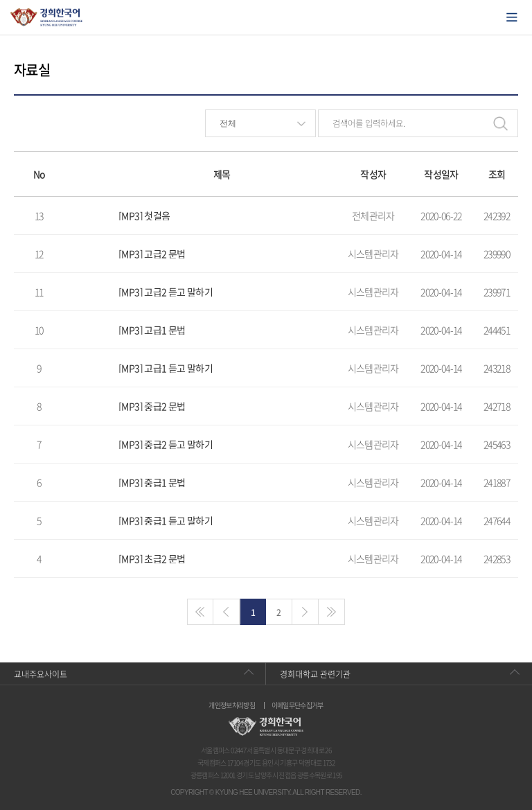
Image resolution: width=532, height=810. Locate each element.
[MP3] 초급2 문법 (152, 558)
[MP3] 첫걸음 (144, 215)
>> (332, 612)
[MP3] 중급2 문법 (152, 406)
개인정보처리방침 (232, 705)
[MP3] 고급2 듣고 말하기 (166, 292)
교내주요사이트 (41, 674)
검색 (500, 123)
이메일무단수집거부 (298, 705)
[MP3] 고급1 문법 (152, 330)
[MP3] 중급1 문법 (152, 482)
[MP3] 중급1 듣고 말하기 (166, 520)
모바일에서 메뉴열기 (512, 17)
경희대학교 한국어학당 (47, 17)
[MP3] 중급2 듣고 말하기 (166, 444)
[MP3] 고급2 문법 (152, 254)
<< (200, 612)
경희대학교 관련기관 (315, 674)
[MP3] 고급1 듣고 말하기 (166, 368)
